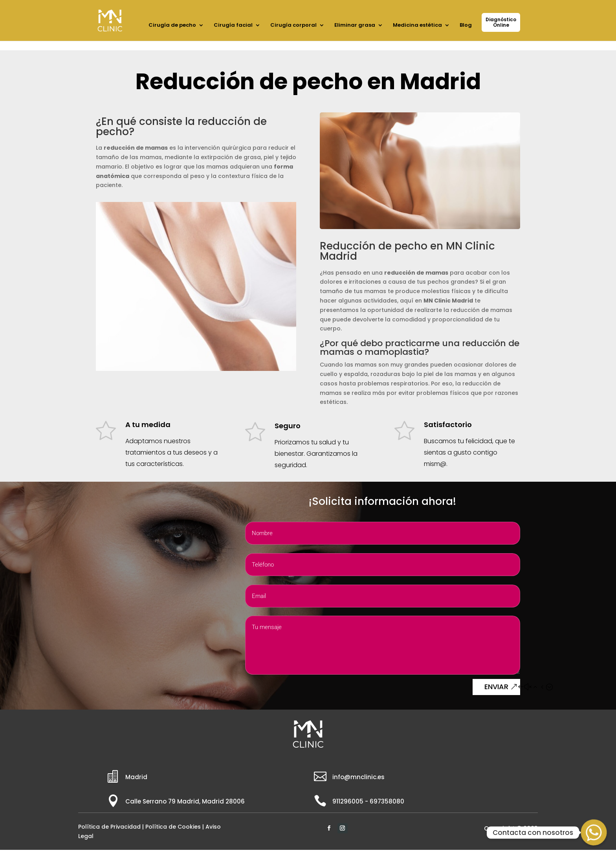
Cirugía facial (233, 26)
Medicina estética (417, 26)
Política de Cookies (173, 827)
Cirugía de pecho (172, 26)
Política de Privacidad (109, 827)
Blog (466, 26)
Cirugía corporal (293, 26)
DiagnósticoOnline (501, 22)
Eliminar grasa (355, 26)
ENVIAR (496, 687)
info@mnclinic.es (358, 777)
